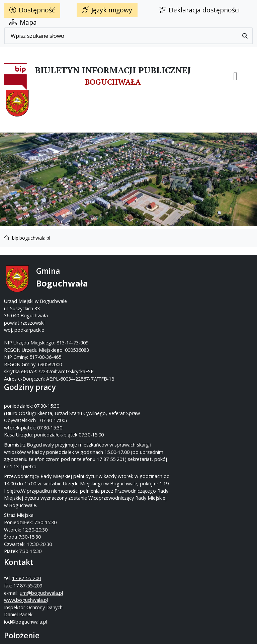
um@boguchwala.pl (154, 308)
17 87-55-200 (155, 286)
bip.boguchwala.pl (31, 238)
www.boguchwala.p (154, 315)
